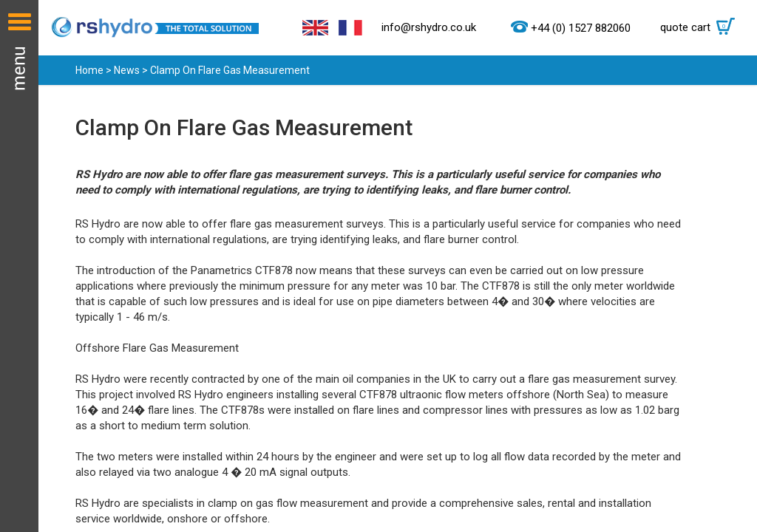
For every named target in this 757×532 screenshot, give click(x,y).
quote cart (701, 27)
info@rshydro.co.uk (429, 27)
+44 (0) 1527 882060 (581, 28)
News (127, 70)
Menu (19, 266)
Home (89, 70)
